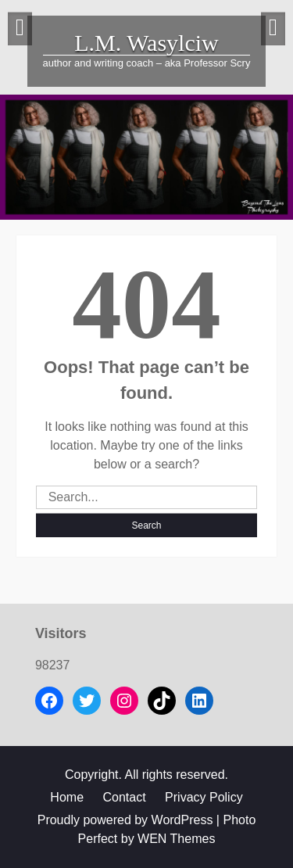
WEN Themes (176, 839)
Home (67, 797)
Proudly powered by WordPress (125, 820)
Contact (124, 797)
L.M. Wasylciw (146, 43)
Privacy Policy (204, 797)
